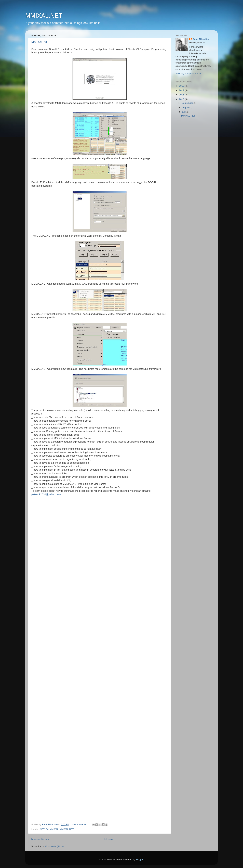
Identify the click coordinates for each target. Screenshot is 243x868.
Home (109, 839)
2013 (182, 86)
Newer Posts (40, 839)
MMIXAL (54, 829)
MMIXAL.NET (44, 16)
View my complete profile (188, 74)
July (184, 112)
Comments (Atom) (55, 846)
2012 (182, 90)
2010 (182, 99)
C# (47, 829)
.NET (42, 829)
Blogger (140, 859)
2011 (182, 95)
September (188, 103)
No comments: (80, 824)
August (186, 108)
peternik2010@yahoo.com (46, 494)
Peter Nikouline (201, 39)
